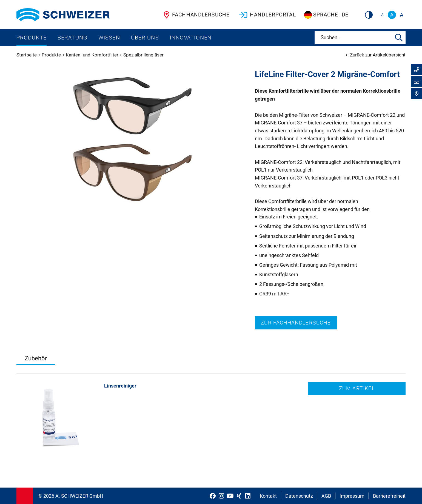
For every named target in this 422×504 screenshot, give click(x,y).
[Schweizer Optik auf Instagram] (221, 496)
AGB (326, 496)
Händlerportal (267, 15)
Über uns (145, 38)
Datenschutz (299, 496)
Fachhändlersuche (196, 15)
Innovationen (191, 38)
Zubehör (36, 358)
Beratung (72, 38)
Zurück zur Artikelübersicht (376, 55)
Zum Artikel (357, 388)
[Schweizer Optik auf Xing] (239, 496)
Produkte (32, 38)
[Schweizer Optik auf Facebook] (213, 496)
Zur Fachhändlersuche (296, 323)
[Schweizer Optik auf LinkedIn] (248, 496)
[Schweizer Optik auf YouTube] (230, 496)
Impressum (352, 496)
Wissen (109, 38)
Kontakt (268, 496)
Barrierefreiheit (389, 496)
